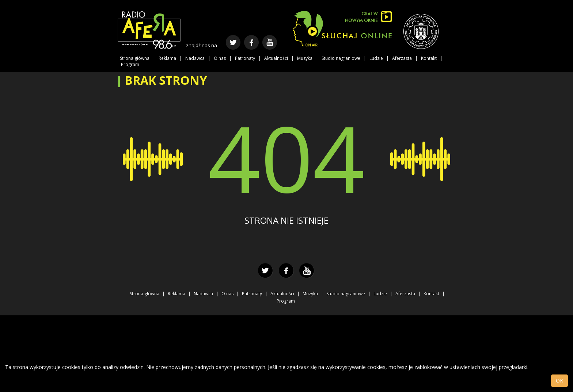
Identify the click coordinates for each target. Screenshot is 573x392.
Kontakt (429, 58)
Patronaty (245, 58)
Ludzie (376, 58)
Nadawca (195, 58)
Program (130, 64)
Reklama (167, 58)
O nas (220, 58)
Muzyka (305, 58)
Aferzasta (402, 58)
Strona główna (135, 58)
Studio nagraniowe (341, 58)
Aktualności (276, 58)
